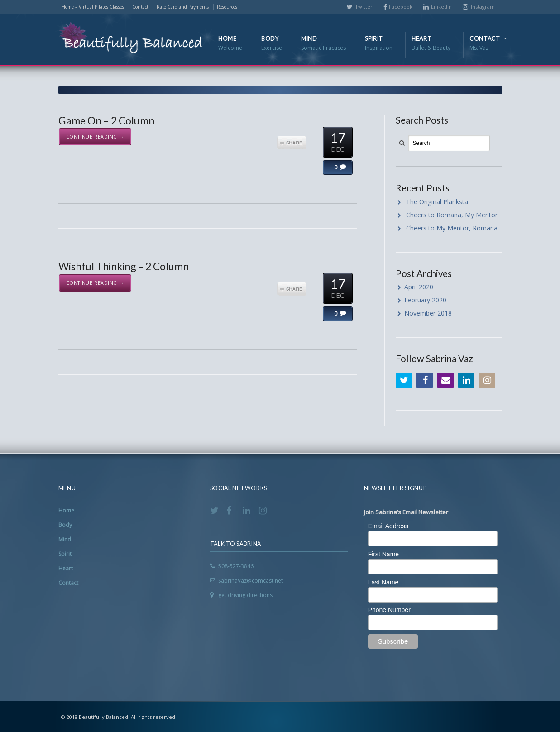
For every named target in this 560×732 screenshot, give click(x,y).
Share (292, 143)
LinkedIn (441, 7)
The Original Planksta (437, 202)
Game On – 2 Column (106, 120)
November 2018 (428, 313)
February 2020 (425, 300)
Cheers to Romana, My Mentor (452, 215)
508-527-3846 (236, 566)
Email (445, 380)
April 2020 (419, 287)
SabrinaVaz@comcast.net (251, 581)
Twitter (364, 7)
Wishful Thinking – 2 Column (124, 266)
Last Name (383, 582)
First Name (383, 554)
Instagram (483, 7)
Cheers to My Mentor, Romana (452, 228)
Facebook (401, 7)
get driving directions (245, 595)
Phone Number (389, 610)
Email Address (388, 526)
